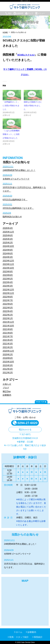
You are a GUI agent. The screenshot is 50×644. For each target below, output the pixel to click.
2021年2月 (8, 347)
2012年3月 (8, 369)
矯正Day (7, 391)
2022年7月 (8, 300)
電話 (8, 13)
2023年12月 (8, 261)
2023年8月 (8, 275)
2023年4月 (8, 282)
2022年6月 (8, 304)
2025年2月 (8, 243)
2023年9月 (8, 272)
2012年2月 (8, 373)
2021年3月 (8, 344)
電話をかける (25, 430)
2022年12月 (8, 290)
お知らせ (7, 384)
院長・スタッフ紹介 (19, 637)
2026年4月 (8, 228)
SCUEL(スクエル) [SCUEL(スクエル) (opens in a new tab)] (26, 55)
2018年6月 (8, 358)
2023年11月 (8, 264)
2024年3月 (8, 257)
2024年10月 (8, 246)
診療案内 (7, 395)
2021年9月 (8, 329)
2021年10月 (8, 326)
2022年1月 (8, 318)
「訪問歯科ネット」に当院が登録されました (11, 106)
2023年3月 (8, 286)
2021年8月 (8, 333)
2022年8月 (8, 297)
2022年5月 (8, 308)
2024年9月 (8, 250)
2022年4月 (8, 311)
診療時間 (18, 13)
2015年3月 (8, 365)
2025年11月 (8, 232)
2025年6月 (8, 235)
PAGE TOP (40, 402)
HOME (5, 32)
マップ (29, 13)
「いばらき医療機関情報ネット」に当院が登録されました (11, 134)
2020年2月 (8, 355)
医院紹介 (38, 637)
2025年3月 (8, 239)
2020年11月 (8, 351)
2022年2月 (8, 315)
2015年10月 (8, 362)
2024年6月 (8, 253)
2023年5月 (8, 279)
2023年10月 (8, 268)
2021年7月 (8, 336)
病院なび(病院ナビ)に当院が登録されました (33, 106)
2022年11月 (8, 293)
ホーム (19, 632)
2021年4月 (8, 340)
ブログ (6, 388)
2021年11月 (8, 322)
